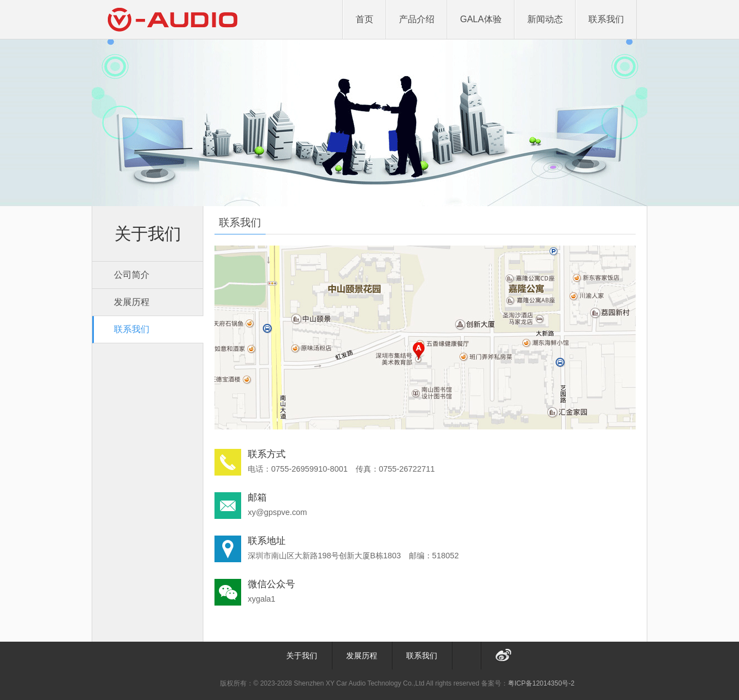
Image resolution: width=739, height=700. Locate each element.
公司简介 (132, 275)
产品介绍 (417, 19)
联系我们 (606, 19)
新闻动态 (545, 19)
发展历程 (132, 302)
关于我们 (302, 656)
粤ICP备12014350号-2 (541, 683)
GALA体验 (481, 19)
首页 (364, 19)
